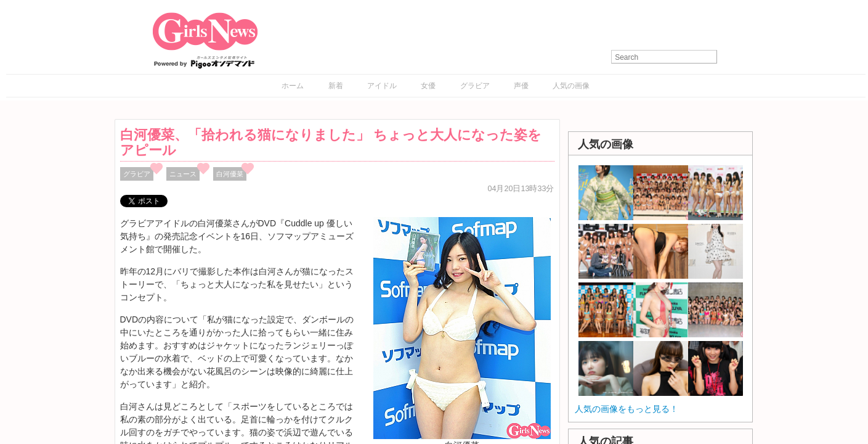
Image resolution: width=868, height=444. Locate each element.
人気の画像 (571, 86)
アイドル (382, 86)
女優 (428, 86)
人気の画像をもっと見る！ (627, 409)
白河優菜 (230, 174)
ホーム (293, 86)
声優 (521, 86)
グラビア (475, 86)
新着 (336, 86)
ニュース (183, 174)
